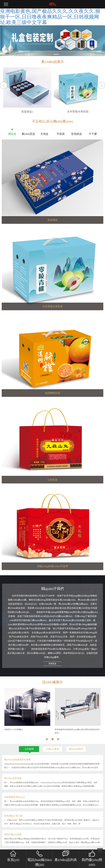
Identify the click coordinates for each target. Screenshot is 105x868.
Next (101, 85)
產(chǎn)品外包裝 (13, 778)
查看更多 (53, 664)
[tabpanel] (27, 710)
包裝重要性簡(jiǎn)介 (15, 797)
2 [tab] (53, 738)
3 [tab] (58, 738)
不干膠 (93, 134)
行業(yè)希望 (53, 749)
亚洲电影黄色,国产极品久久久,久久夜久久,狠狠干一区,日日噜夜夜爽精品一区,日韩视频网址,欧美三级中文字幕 (50, 17)
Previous (4, 85)
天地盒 (44, 134)
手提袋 (61, 134)
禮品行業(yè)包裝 (13, 834)
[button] (49, 54)
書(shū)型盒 (28, 134)
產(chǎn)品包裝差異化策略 (17, 760)
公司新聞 (29, 749)
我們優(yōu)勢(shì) (92, 859)
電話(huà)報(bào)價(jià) (39, 859)
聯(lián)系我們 (76, 749)
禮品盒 (12, 134)
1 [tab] (47, 738)
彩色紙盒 (77, 134)
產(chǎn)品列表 (66, 856)
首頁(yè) (13, 856)
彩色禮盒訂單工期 (13, 816)
